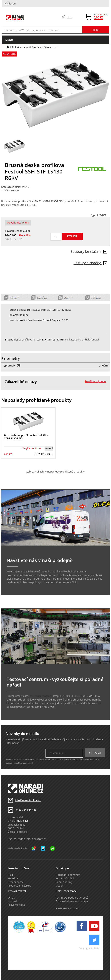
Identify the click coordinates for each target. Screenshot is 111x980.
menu (9, 40)
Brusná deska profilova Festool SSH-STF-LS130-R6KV (26, 437)
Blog (10, 875)
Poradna (13, 878)
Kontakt (12, 901)
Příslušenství (50, 47)
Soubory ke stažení (89, 251)
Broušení (37, 47)
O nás (11, 898)
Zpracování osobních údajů (72, 901)
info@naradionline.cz (28, 800)
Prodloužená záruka (20, 886)
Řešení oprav (16, 882)
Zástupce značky (90, 263)
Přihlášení (10, 4)
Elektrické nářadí (21, 47)
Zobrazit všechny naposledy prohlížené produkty (55, 472)
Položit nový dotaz (95, 381)
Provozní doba (16, 905)
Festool (15, 191)
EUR (70, 17)
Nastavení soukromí (67, 908)
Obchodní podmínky (68, 875)
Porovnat (101, 215)
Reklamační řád (65, 878)
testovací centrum (41, 696)
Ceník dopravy (64, 882)
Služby (59, 886)
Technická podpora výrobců (72, 898)
